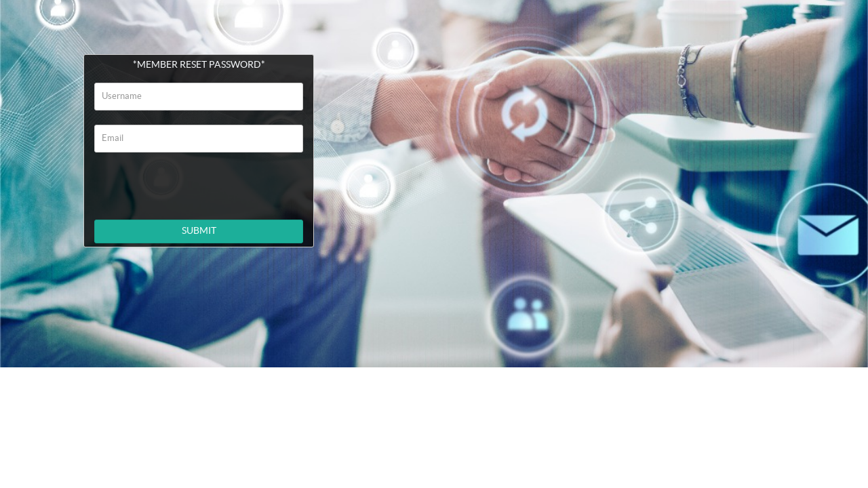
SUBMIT (199, 231)
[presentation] (201, 183)
